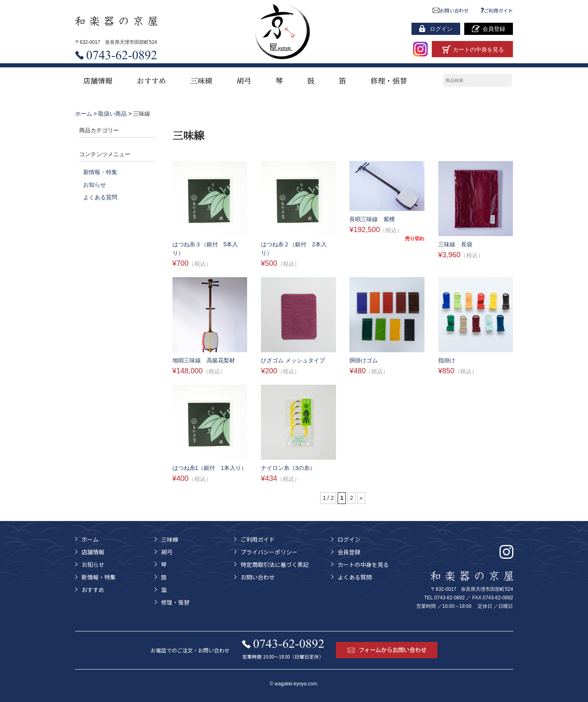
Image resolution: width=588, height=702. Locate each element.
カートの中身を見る (363, 564)
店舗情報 (98, 80)
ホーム (90, 539)
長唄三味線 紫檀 (372, 219)
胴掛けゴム (364, 360)
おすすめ (151, 80)
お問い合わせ (451, 10)
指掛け (447, 360)
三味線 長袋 (455, 244)
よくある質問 (100, 197)
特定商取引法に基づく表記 (275, 564)
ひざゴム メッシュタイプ (293, 360)
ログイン (349, 539)
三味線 (201, 80)
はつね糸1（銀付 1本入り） (210, 468)
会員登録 (349, 552)
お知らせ (95, 185)
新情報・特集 (100, 172)
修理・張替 (389, 80)
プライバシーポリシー (269, 552)
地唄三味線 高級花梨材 (204, 360)
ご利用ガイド (497, 10)
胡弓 (244, 80)
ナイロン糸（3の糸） (288, 468)
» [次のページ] (361, 498)
